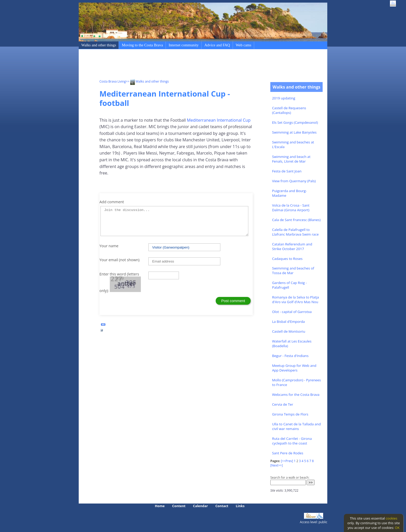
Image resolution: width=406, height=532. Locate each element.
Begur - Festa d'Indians (290, 356)
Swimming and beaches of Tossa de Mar (293, 271)
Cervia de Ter (283, 404)
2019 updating (284, 98)
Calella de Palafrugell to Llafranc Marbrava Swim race (295, 232)
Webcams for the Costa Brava (296, 395)
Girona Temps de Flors (290, 414)
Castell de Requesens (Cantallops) (289, 110)
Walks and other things (99, 45)
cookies (392, 518)
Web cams (243, 45)
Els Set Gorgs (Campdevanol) (295, 122)
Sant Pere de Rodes (288, 453)
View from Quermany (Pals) (294, 181)
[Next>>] (277, 465)
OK (397, 528)
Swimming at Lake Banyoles (294, 132)
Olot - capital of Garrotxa (292, 312)
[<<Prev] (287, 461)
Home (160, 506)
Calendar (200, 506)
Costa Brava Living (113, 81)
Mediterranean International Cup (219, 120)
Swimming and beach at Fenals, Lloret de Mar (291, 159)
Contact (222, 506)
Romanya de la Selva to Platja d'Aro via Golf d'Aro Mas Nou (296, 300)
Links (240, 506)
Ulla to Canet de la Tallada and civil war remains (296, 426)
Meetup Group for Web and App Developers (294, 368)
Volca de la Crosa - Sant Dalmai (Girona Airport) (291, 208)
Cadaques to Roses (287, 259)
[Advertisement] (194, 65)
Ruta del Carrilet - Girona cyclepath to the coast (292, 441)
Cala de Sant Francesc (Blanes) (296, 220)
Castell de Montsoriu (289, 331)
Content (179, 506)
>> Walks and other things (147, 81)
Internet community (184, 45)
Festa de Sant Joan (287, 171)
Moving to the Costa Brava (142, 45)
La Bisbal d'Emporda (289, 322)
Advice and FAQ (217, 45)
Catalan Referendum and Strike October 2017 (292, 246)
